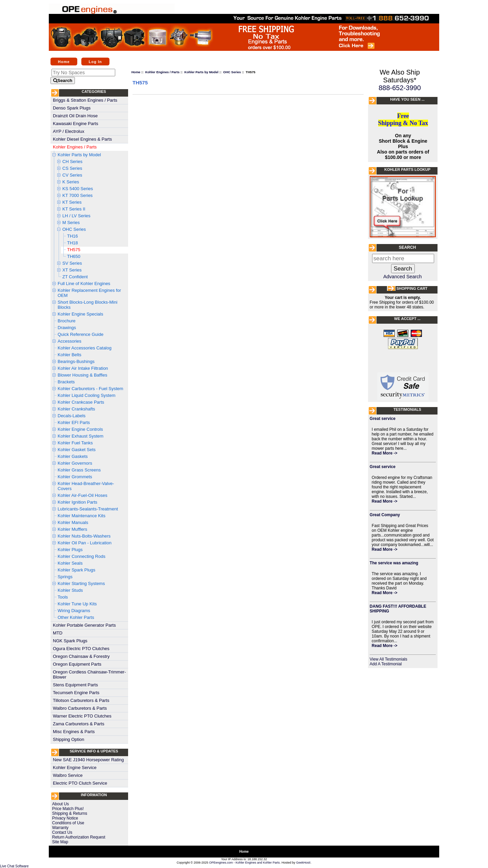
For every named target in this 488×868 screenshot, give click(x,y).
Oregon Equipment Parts (77, 664)
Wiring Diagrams (74, 611)
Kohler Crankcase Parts (81, 402)
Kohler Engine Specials (80, 314)
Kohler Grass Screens (79, 470)
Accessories (69, 341)
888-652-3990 (400, 88)
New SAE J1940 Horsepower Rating (88, 760)
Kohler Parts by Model (79, 155)
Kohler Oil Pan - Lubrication (85, 543)
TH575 (74, 250)
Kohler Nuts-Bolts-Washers (84, 536)
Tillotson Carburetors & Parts (81, 700)
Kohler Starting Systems (81, 583)
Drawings (67, 328)
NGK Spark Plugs (70, 641)
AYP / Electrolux (69, 131)
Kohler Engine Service (75, 768)
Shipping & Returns (70, 813)
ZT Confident (75, 277)
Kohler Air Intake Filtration (83, 368)
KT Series (72, 202)
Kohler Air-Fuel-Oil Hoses (83, 495)
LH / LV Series (76, 216)
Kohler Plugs (70, 550)
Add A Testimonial (386, 664)
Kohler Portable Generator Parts (84, 625)
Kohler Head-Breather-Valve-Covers (86, 486)
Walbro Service (68, 775)
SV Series (72, 263)
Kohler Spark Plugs (76, 570)
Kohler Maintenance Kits (82, 516)
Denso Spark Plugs (72, 108)
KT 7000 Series (77, 195)
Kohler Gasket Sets (77, 450)
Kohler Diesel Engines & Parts (82, 139)
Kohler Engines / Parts (75, 147)
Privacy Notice (65, 818)
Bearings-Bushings (76, 361)
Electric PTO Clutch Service (80, 783)
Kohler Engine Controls (80, 429)
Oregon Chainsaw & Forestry (81, 656)
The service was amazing (394, 563)
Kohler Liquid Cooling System (87, 395)
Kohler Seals (70, 563)
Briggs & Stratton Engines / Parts (85, 100)
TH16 (73, 236)
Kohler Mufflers (72, 529)
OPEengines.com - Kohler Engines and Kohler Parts (245, 863)
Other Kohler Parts (76, 617)
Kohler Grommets (75, 477)
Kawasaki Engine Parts (76, 124)
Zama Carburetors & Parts (79, 724)
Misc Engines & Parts (74, 732)
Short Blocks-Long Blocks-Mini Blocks (87, 305)
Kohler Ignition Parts (77, 502)
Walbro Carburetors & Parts (80, 708)
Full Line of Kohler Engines (84, 284)
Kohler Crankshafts (76, 409)
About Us (60, 804)
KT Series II (74, 209)
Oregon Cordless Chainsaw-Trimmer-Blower (89, 674)
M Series (71, 223)
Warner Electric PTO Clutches (82, 716)
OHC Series (74, 229)
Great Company (385, 515)
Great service (383, 419)
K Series (71, 182)
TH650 (74, 256)
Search (408, 247)
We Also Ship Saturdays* (400, 76)
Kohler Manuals (73, 522)
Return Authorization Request (79, 837)
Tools (63, 597)
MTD (58, 633)
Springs (65, 577)
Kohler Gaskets (73, 456)
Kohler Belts (69, 355)
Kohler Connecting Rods (82, 556)
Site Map (60, 842)
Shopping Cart (412, 288)
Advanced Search (403, 277)
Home (64, 61)
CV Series (72, 175)
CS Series (72, 168)
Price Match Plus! (68, 809)
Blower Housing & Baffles (82, 375)
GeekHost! (303, 863)
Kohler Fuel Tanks (75, 443)
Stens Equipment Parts (75, 685)
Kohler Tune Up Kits (77, 604)
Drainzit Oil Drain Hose (75, 116)
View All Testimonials (389, 659)
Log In (95, 61)
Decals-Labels (72, 416)
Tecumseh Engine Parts (76, 693)
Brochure (67, 321)
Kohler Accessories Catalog (85, 348)
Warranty (60, 828)
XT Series (72, 270)
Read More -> (385, 453)
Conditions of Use (68, 823)
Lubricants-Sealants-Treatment (88, 509)
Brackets (66, 382)
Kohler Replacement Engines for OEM (89, 293)
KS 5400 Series (78, 189)
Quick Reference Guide (80, 334)
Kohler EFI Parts (74, 422)
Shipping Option (69, 739)
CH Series (72, 162)
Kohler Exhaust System (80, 436)
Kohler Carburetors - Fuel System (90, 389)
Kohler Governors (75, 463)
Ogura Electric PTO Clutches (81, 649)
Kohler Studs (70, 590)
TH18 (73, 243)
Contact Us (62, 832)
